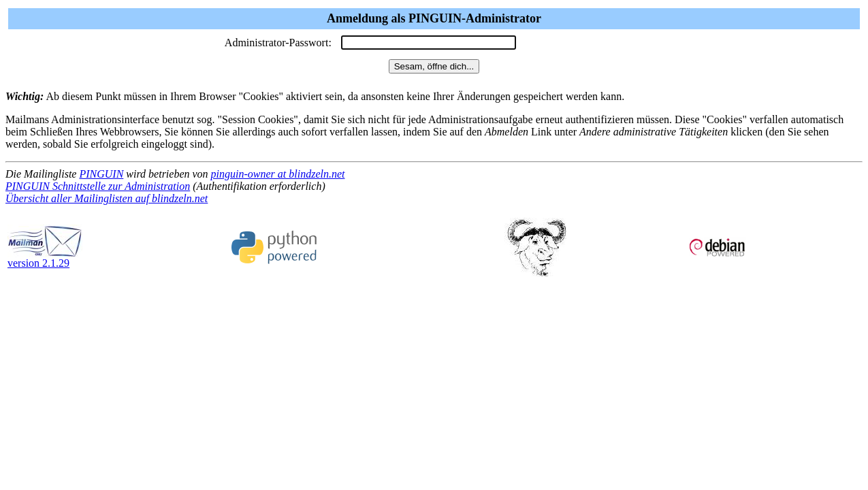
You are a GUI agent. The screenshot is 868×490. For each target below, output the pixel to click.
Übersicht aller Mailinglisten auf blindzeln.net (107, 198)
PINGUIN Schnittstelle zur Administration (98, 186)
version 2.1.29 (45, 258)
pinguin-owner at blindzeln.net (278, 174)
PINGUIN (101, 174)
